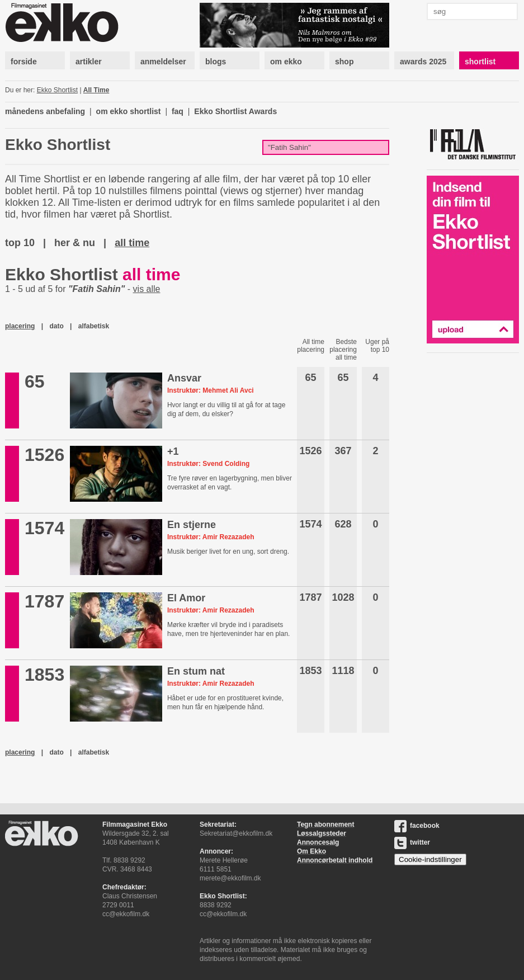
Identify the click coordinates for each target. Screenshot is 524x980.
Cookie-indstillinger (430, 859)
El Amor (186, 598)
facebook (417, 826)
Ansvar (184, 378)
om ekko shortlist (129, 111)
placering (20, 326)
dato (56, 326)
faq (178, 111)
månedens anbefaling (45, 111)
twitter (412, 842)
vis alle (147, 289)
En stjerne (192, 525)
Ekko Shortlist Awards (235, 111)
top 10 (20, 243)
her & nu (75, 243)
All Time (96, 90)
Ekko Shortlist (57, 90)
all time (132, 243)
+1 (173, 451)
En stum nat (196, 671)
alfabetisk (94, 326)
